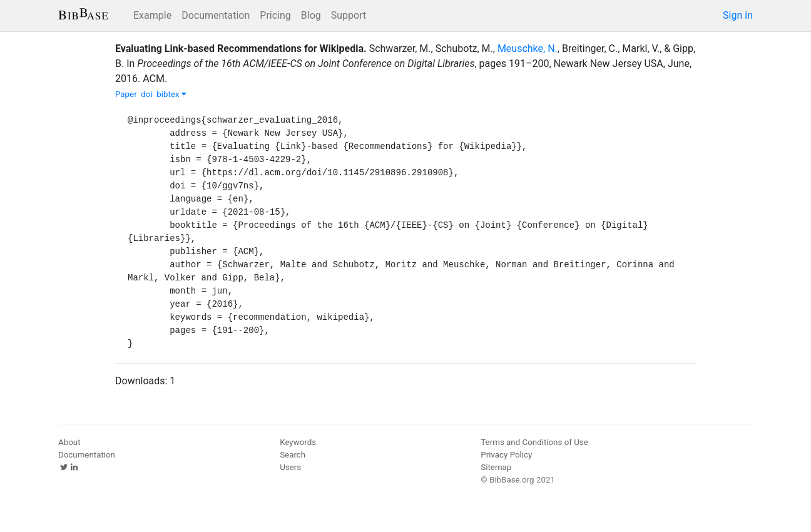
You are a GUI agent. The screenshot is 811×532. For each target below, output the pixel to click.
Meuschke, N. (528, 49)
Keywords (298, 442)
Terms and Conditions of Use (534, 442)
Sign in (738, 15)
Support (349, 15)
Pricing (275, 15)
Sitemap (496, 467)
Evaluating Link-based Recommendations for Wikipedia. (241, 49)
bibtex (171, 94)
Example (152, 15)
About (69, 442)
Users (290, 467)
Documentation (216, 15)
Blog (311, 15)
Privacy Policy (506, 455)
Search (293, 455)
